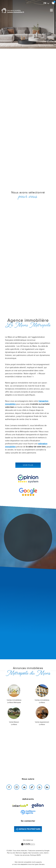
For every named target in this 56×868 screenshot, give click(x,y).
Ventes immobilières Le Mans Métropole (14, 701)
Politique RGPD (35, 855)
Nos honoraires (34, 853)
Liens (41, 853)
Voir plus (28, 465)
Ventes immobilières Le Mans (42, 701)
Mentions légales (22, 853)
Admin (46, 853)
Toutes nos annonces (22, 855)
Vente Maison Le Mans (14, 723)
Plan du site (11, 853)
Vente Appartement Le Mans (42, 723)
